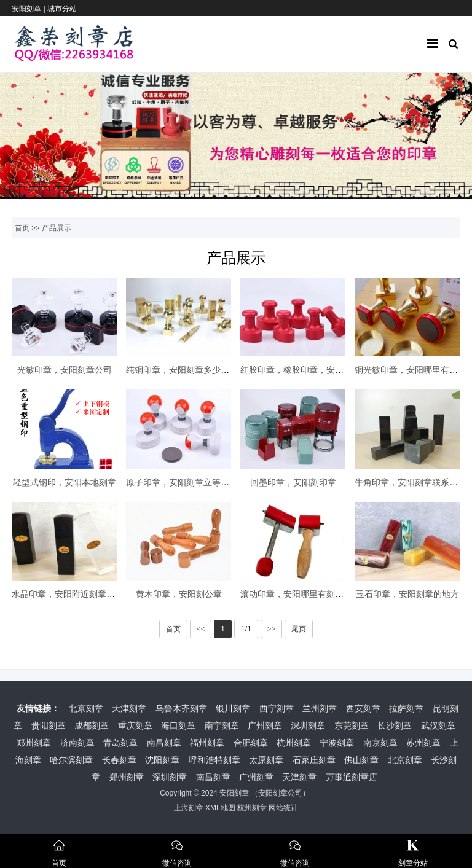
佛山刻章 (361, 760)
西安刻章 (363, 708)
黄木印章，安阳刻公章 (179, 594)
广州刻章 (265, 725)
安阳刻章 (234, 793)
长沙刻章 (395, 725)
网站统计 (283, 808)
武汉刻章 (438, 725)
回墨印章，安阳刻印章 (293, 482)
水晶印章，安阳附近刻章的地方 (72, 594)
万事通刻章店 (352, 777)
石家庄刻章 (314, 760)
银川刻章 (233, 708)
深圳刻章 (308, 725)
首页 (22, 228)
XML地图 (220, 808)
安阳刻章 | (29, 9)
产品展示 (57, 228)
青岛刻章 (120, 743)
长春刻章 (119, 760)
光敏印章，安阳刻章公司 (65, 370)
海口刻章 (178, 725)
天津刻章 (129, 708)
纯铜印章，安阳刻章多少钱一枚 (186, 370)
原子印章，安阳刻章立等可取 (182, 482)
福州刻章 (207, 743)
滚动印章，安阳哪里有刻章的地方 (305, 594)
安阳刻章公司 (280, 793)
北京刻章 (86, 708)
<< (201, 629)
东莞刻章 (352, 725)
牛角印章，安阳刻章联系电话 (411, 482)
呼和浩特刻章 (214, 760)
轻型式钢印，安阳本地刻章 (65, 482)
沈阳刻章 (162, 760)
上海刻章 (189, 808)
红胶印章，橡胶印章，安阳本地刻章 (309, 370)
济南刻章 (77, 743)
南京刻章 (380, 743)
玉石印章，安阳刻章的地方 (407, 594)
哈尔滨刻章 (71, 760)
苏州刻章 (423, 743)
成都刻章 (92, 725)
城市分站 (62, 9)
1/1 (246, 629)
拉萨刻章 (406, 708)
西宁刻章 (277, 708)
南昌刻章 (164, 743)
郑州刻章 (34, 743)
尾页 (299, 629)
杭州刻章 (294, 743)
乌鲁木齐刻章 (181, 708)
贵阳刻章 (49, 725)
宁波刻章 (337, 743)
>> (272, 629)
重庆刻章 (135, 725)
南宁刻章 (222, 725)
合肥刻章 (251, 743)
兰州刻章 (320, 708)
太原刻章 (266, 760)
